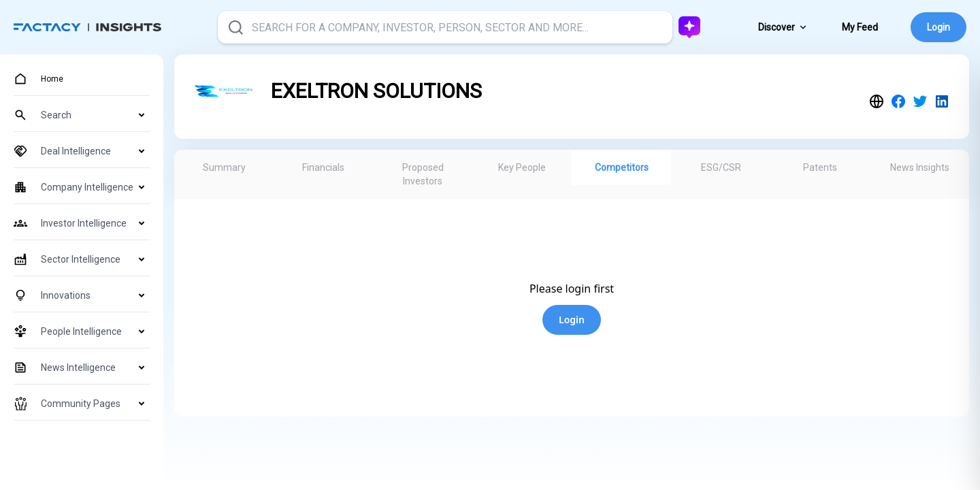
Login (938, 27)
